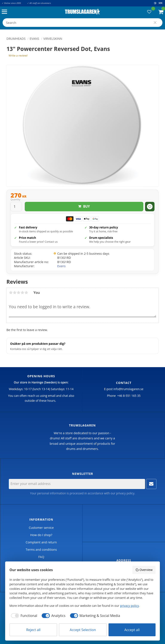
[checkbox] (23, 616)
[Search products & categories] (82, 23)
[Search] (155, 23)
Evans (61, 266)
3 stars (18, 293)
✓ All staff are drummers (39, 3)
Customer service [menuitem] (41, 528)
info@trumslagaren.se (128, 389)
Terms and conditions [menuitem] (41, 550)
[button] (5, 12)
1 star (11, 293)
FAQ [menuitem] (41, 557)
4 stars (22, 293)
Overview (144, 570)
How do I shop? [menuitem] (41, 535)
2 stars (15, 293)
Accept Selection (83, 630)
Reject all (33, 630)
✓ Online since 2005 (11, 3)
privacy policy (125, 493)
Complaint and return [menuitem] (41, 542)
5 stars (26, 293)
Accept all (132, 630)
